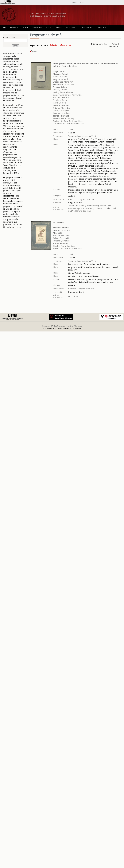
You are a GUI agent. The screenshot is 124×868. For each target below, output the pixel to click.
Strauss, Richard (60, 87)
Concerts (72, 199)
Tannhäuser (92, 206)
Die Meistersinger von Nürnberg (90, 207)
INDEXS (49, 28)
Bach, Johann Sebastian (64, 92)
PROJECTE (14, 28)
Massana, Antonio (61, 228)
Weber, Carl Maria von (63, 82)
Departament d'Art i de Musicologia (53, 326)
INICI (4, 28)
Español (74, 2)
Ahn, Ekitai (58, 233)
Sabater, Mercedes (61, 108)
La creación (73, 296)
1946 (71, 129)
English (81, 2)
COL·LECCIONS (71, 28)
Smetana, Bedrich (61, 98)
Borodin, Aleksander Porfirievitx (67, 95)
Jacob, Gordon (59, 103)
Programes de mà (85, 199)
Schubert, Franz (60, 100)
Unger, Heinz (59, 71)
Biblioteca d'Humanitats (74, 326)
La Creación (59, 222)
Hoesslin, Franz (60, 77)
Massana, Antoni (60, 74)
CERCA (25, 28)
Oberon (99, 208)
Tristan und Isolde (76, 206)
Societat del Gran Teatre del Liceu (68, 121)
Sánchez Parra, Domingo (64, 118)
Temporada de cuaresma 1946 (82, 136)
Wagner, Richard (60, 79)
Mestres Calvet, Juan (62, 230)
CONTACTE (102, 28)
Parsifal (103, 206)
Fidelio (108, 208)
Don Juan (87, 211)
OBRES (59, 28)
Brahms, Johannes (61, 105)
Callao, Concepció (61, 111)
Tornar (33, 51)
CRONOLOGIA (37, 28)
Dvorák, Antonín (60, 90)
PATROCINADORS (87, 28)
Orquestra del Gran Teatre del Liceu (69, 124)
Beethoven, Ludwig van (63, 84)
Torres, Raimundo (61, 116)
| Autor (113, 44)
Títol (106, 44)
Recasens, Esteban (61, 113)
